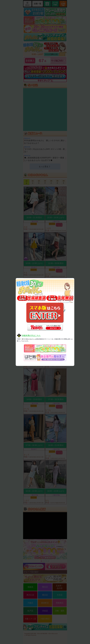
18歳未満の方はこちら (31, 335)
